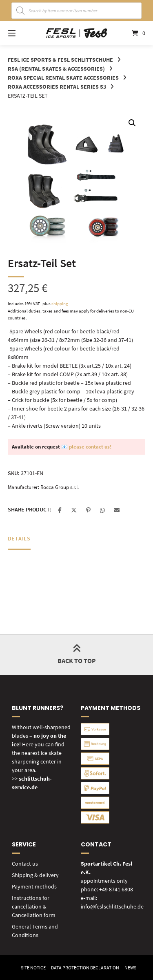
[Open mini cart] (132, 33)
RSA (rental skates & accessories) (56, 69)
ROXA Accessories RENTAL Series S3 (57, 87)
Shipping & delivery (35, 875)
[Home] (77, 33)
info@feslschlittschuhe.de (112, 906)
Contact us (25, 864)
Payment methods (34, 886)
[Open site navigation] (22, 33)
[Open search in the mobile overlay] (77, 11)
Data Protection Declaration (85, 968)
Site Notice (33, 968)
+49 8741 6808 (116, 889)
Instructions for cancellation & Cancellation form (34, 906)
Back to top (77, 655)
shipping (60, 304)
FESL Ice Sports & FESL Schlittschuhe (60, 60)
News (130, 968)
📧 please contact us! (86, 447)
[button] (132, 123)
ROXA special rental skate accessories (63, 78)
